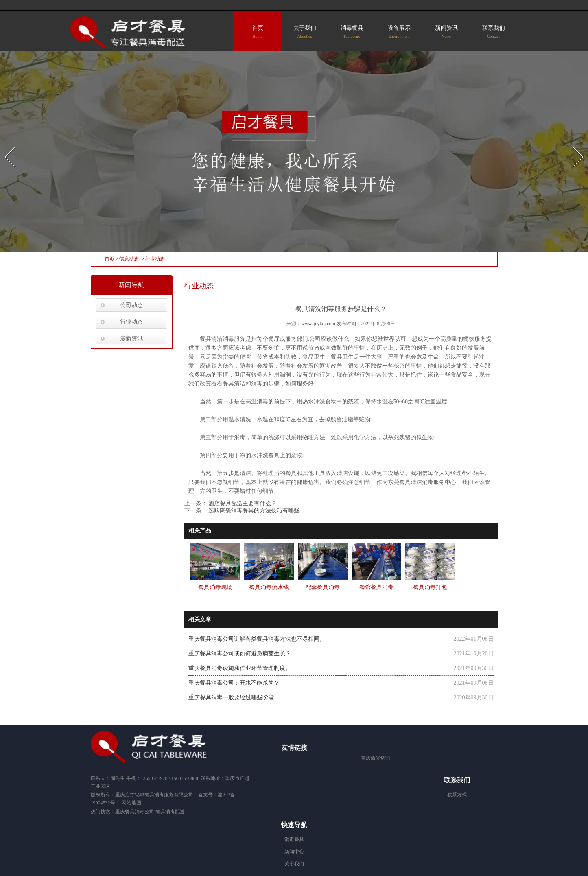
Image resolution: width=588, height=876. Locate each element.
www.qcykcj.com (318, 324)
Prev (5, 144)
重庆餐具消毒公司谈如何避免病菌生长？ (240, 654)
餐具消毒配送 (171, 812)
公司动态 (131, 305)
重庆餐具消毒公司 (135, 812)
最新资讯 (131, 338)
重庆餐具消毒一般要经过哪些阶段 (231, 698)
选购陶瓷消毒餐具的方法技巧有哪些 (254, 511)
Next (573, 144)
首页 (258, 32)
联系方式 (457, 795)
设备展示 (399, 32)
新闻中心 (294, 852)
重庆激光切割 (376, 758)
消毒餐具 (352, 32)
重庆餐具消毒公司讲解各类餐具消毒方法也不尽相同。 (257, 639)
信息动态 (129, 259)
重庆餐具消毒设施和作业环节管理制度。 (240, 668)
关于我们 (305, 32)
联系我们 (494, 32)
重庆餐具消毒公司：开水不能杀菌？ (234, 683)
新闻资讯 (446, 32)
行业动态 (131, 322)
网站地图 (131, 803)
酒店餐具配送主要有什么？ (242, 503)
